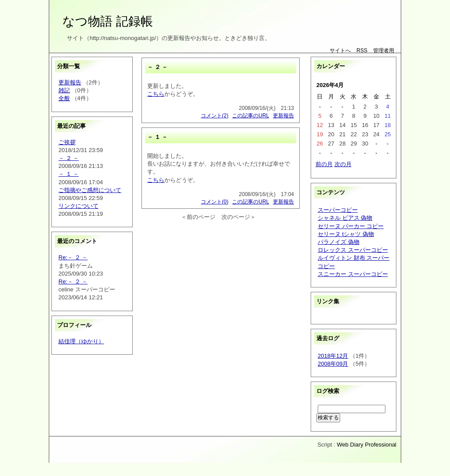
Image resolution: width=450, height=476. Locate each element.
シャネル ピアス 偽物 (345, 218)
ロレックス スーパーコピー (353, 250)
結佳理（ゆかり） (81, 341)
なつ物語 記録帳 (108, 21)
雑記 (64, 90)
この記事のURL (250, 116)
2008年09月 (333, 364)
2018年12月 (333, 356)
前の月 (324, 164)
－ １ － (69, 174)
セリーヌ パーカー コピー (351, 226)
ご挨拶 (67, 142)
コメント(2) (215, 116)
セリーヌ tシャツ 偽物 (346, 234)
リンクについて (78, 206)
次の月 (343, 164)
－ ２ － (69, 158)
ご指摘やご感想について (90, 190)
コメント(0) (215, 202)
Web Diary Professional (367, 445)
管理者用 (384, 51)
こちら (156, 94)
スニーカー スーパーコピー (353, 274)
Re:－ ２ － (73, 257)
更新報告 (70, 82)
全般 (64, 98)
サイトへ (340, 51)
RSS (362, 51)
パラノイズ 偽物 (339, 242)
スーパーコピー (338, 210)
